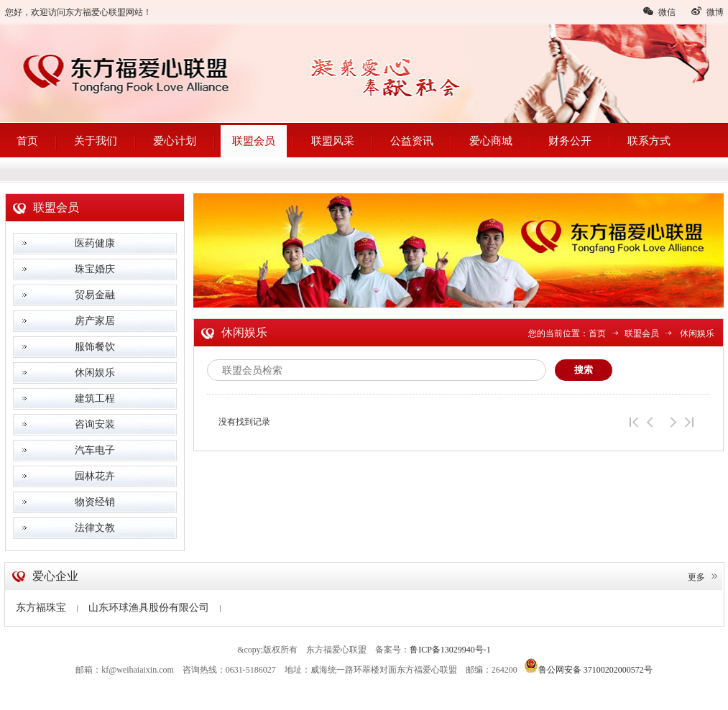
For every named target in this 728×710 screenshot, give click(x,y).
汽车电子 (95, 450)
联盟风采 (333, 141)
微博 (707, 11)
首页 (27, 141)
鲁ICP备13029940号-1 (450, 650)
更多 (704, 577)
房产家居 (95, 321)
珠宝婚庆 (95, 269)
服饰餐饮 (95, 347)
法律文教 (95, 528)
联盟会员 (254, 141)
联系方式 (649, 141)
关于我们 (96, 141)
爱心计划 (175, 141)
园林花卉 (95, 476)
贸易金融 (95, 295)
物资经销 (95, 502)
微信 (659, 11)
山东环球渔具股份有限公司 (155, 608)
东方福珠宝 (47, 608)
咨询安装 (95, 424)
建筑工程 (95, 398)
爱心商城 (491, 141)
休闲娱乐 (95, 373)
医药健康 (95, 243)
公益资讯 (412, 141)
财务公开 (570, 141)
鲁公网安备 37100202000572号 (588, 665)
